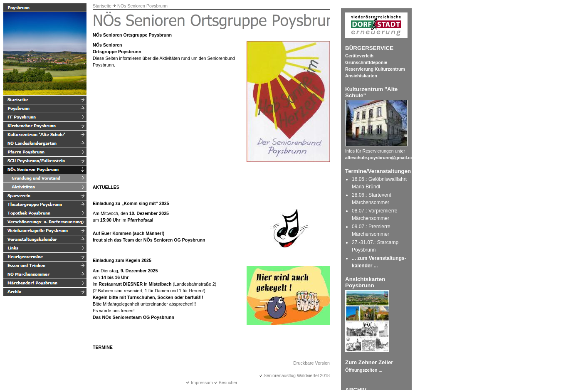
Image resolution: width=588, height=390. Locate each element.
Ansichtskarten (361, 76)
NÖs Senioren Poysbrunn (142, 6)
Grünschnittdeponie (366, 62)
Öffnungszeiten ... (364, 370)
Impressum (199, 383)
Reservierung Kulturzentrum (375, 69)
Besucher (225, 383)
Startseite (102, 6)
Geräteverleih (359, 56)
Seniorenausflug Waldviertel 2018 (294, 375)
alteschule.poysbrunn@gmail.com (381, 158)
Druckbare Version (311, 363)
